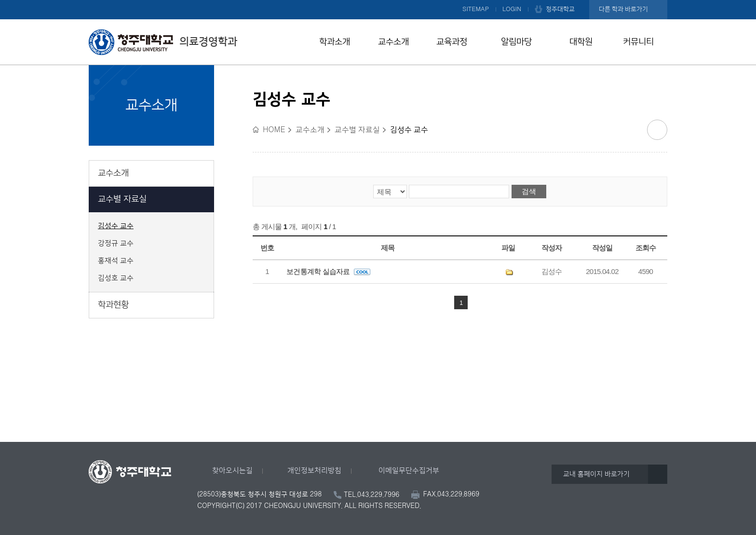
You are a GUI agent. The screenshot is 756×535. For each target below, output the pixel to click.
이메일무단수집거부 (409, 471)
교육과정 (452, 42)
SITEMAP (476, 9)
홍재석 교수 (116, 261)
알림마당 (516, 42)
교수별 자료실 (122, 199)
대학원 (581, 42)
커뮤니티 (638, 42)
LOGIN (512, 9)
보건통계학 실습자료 (328, 271)
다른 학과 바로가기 (623, 9)
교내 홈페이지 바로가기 (596, 474)
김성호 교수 (116, 278)
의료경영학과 (163, 42)
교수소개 (393, 42)
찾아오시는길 (232, 471)
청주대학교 (560, 9)
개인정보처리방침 (314, 471)
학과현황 (113, 305)
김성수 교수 (116, 226)
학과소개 (335, 42)
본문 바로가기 (378, 0)
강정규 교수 (116, 244)
